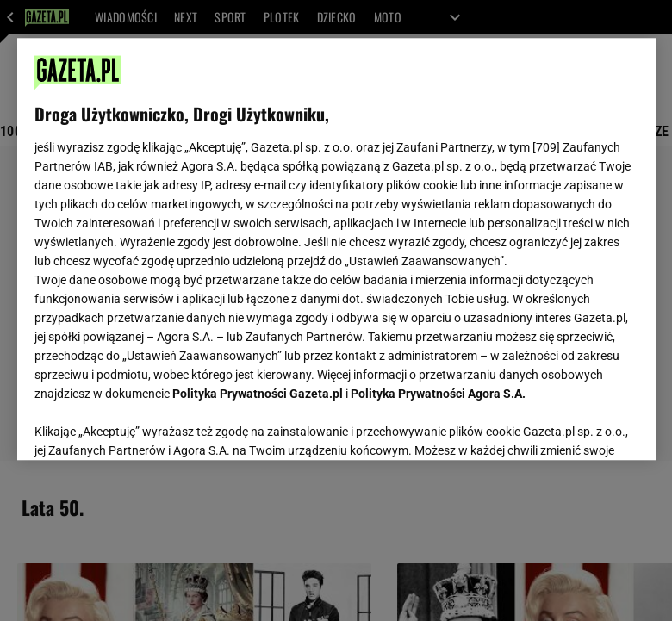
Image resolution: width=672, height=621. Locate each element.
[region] (336, 249)
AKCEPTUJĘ (579, 426)
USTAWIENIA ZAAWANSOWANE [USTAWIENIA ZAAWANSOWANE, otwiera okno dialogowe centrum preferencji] (147, 425)
